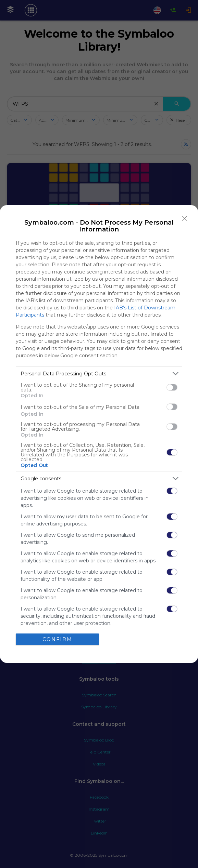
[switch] (172, 387)
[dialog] (99, 434)
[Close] (185, 218)
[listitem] (99, 373)
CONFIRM (57, 639)
